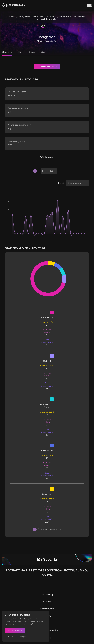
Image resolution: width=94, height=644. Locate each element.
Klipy (20, 52)
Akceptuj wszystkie (15, 630)
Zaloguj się (24, 16)
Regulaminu (52, 19)
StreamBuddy (47, 609)
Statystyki (7, 52)
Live (43, 52)
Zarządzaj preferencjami (17, 637)
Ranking (47, 602)
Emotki (32, 52)
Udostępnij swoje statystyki (47, 66)
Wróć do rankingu (47, 157)
